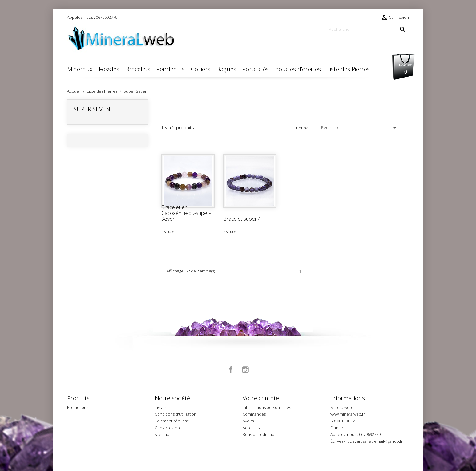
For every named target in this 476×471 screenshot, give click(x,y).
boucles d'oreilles (298, 69)
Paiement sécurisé (172, 421)
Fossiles (109, 69)
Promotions (78, 407)
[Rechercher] (367, 29)
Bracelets (138, 69)
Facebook (231, 370)
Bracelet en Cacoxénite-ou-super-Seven (186, 213)
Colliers (201, 69)
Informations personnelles (267, 407)
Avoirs (248, 421)
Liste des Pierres (348, 69)
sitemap (162, 434)
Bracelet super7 (242, 219)
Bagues (226, 69)
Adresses (251, 428)
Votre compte (261, 398)
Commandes (254, 414)
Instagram (245, 370)
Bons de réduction (260, 434)
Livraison (163, 407)
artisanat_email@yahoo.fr (380, 441)
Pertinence (360, 128)
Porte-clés (256, 69)
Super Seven (92, 109)
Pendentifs (171, 69)
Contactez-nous (169, 428)
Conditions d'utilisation (176, 414)
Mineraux (80, 69)
